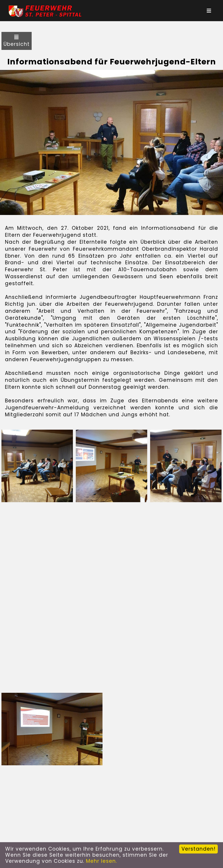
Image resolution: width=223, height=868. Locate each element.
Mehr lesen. (101, 861)
